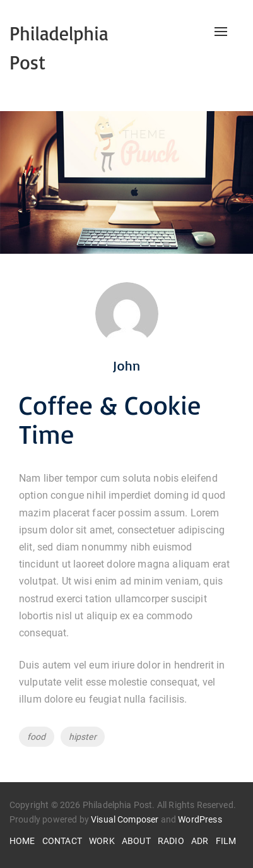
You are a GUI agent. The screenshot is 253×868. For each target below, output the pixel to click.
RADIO (171, 841)
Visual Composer (125, 819)
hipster (83, 737)
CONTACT (62, 841)
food (37, 737)
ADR (200, 841)
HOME (22, 841)
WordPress (200, 819)
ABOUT (136, 841)
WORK (102, 841)
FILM (226, 841)
